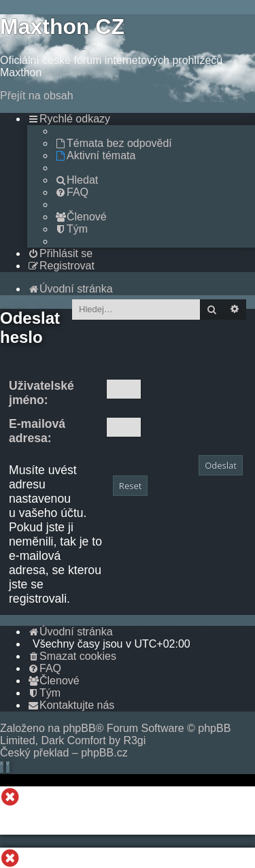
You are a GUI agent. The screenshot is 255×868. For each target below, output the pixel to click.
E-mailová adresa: (37, 431)
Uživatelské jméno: (41, 393)
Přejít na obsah (37, 96)
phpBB (80, 728)
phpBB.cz (104, 753)
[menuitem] (113, 143)
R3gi (134, 740)
